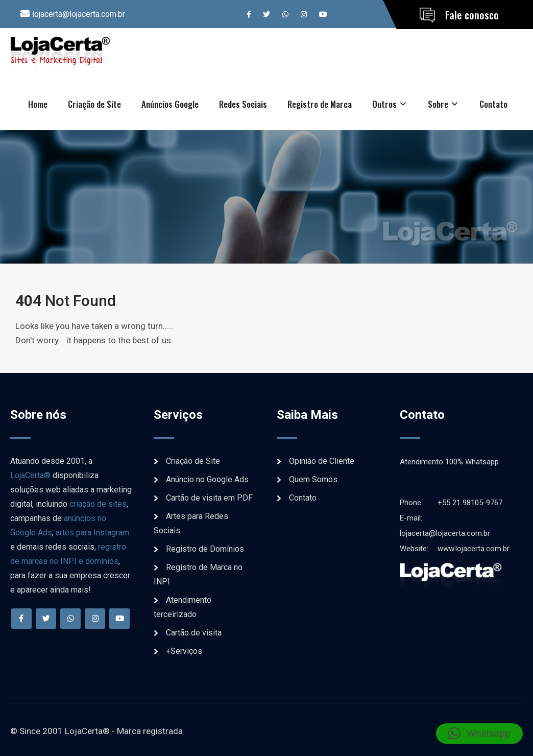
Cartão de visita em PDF (209, 498)
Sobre (438, 104)
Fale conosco (472, 15)
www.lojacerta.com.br (455, 549)
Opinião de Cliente (322, 461)
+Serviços (184, 651)
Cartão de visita (194, 633)
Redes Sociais (243, 104)
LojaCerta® (30, 475)
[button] (479, 734)
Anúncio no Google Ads (207, 479)
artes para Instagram (92, 533)
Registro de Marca (320, 104)
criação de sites (98, 504)
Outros (384, 104)
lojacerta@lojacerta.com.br (79, 14)
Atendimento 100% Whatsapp (449, 462)
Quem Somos (313, 479)
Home (38, 104)
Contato (493, 104)
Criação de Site (94, 104)
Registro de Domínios (205, 549)
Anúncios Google (170, 104)
